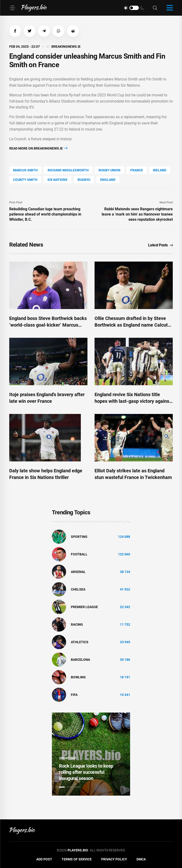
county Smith (25, 180)
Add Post (44, 859)
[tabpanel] (91, 754)
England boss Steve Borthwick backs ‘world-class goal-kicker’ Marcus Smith (48, 325)
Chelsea (78, 590)
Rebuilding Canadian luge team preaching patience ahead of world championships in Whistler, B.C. (45, 214)
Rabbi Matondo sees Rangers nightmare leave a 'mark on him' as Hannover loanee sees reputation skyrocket (137, 214)
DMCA (141, 859)
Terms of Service (77, 859)
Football (79, 554)
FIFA (74, 695)
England (108, 180)
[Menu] (12, 8)
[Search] (155, 8)
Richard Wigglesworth (68, 170)
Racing (77, 625)
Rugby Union (109, 170)
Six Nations (57, 180)
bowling (78, 677)
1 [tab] (62, 787)
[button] (15, 31)
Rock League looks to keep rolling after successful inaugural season (86, 772)
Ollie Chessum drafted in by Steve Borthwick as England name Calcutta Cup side (133, 325)
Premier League (84, 607)
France (137, 170)
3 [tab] (78, 787)
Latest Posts (161, 245)
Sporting (79, 537)
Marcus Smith (25, 170)
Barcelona (80, 660)
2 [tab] (70, 787)
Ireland (160, 170)
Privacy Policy (114, 859)
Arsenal (78, 572)
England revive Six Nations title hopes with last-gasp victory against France (133, 401)
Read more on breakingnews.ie (38, 148)
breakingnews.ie (66, 47)
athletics (80, 642)
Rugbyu (84, 180)
